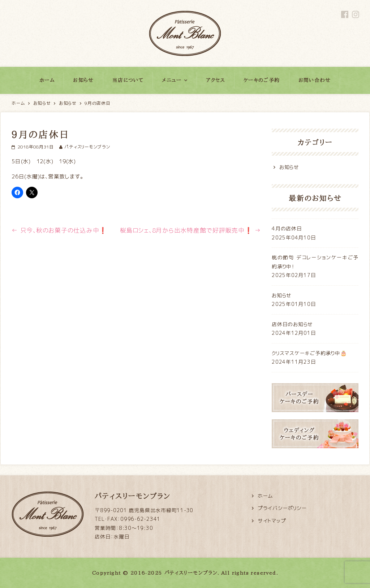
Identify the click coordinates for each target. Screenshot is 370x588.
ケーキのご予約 (262, 80)
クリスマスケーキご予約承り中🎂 (309, 353)
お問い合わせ (315, 80)
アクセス (216, 80)
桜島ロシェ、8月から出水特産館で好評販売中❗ (190, 230)
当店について (128, 80)
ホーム (47, 80)
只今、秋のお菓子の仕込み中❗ (59, 230)
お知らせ (83, 80)
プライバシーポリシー (282, 508)
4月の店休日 (287, 228)
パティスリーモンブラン (87, 147)
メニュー (172, 80)
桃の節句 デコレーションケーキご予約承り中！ (315, 262)
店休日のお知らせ (292, 324)
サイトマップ (272, 521)
